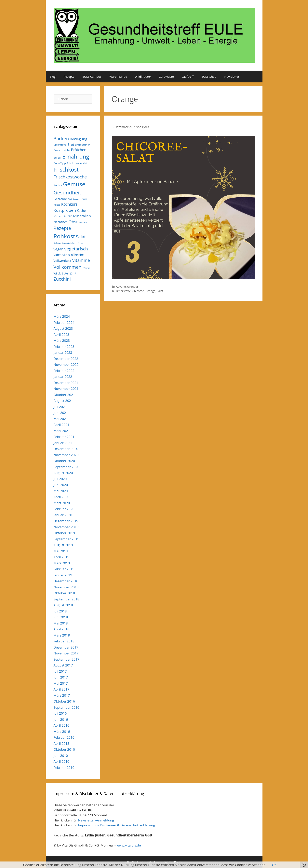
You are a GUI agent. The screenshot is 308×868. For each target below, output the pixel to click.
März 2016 (62, 731)
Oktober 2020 (64, 461)
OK (274, 865)
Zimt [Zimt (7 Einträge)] (73, 273)
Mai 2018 (61, 623)
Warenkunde (118, 77)
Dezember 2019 (66, 521)
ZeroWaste (166, 77)
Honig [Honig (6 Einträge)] (83, 199)
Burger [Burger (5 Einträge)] (58, 158)
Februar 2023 (64, 347)
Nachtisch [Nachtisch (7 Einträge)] (61, 222)
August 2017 (63, 665)
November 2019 (66, 527)
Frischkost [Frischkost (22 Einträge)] (66, 169)
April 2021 (61, 425)
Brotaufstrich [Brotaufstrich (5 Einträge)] (83, 145)
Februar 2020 (64, 509)
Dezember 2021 (66, 383)
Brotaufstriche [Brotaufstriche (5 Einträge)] (62, 150)
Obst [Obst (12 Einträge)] (73, 222)
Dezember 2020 (66, 449)
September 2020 (67, 467)
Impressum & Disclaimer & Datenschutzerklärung (116, 825)
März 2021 (62, 431)
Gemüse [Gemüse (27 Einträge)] (74, 184)
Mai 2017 (61, 683)
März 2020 (62, 503)
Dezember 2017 (66, 647)
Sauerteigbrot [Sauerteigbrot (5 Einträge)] (69, 243)
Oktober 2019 (64, 533)
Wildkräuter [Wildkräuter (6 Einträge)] (61, 273)
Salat (160, 291)
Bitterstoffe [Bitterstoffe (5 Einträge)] (60, 145)
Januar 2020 (63, 515)
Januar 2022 (63, 377)
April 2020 (61, 497)
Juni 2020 (61, 485)
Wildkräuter (143, 77)
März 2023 (62, 340)
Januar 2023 (63, 352)
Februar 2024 (64, 322)
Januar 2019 (63, 575)
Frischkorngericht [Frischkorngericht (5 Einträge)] (77, 163)
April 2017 (61, 689)
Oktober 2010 (64, 749)
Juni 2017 (61, 677)
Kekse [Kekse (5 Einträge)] (57, 205)
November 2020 (66, 455)
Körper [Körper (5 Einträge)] (58, 216)
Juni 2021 (61, 413)
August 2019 (63, 545)
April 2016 (61, 725)
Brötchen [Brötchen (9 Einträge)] (79, 150)
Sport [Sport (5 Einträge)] (81, 243)
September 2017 (67, 659)
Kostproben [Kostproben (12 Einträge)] (65, 210)
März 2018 (62, 635)
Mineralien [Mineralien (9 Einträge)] (82, 216)
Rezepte (69, 77)
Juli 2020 (60, 479)
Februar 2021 (64, 437)
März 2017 (62, 695)
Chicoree (138, 291)
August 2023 (63, 328)
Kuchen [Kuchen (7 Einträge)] (82, 211)
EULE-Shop (209, 77)
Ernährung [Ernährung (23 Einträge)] (76, 156)
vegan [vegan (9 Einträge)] (59, 249)
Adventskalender (127, 287)
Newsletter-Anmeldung (96, 820)
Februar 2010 (64, 768)
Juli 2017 (60, 671)
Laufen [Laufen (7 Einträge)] (67, 216)
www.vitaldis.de (129, 845)
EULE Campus (92, 77)
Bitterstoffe (123, 291)
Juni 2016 (61, 719)
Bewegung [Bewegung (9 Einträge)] (78, 139)
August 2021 (63, 401)
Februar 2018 (64, 641)
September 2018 (67, 599)
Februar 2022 (64, 371)
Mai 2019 (61, 551)
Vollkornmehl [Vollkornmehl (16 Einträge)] (68, 267)
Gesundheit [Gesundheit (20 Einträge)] (67, 192)
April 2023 (61, 335)
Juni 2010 (61, 756)
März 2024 (62, 316)
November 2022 (66, 364)
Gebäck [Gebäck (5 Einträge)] (58, 185)
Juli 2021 (60, 407)
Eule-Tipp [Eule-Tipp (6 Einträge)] (60, 163)
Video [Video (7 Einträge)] (58, 255)
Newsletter (232, 77)
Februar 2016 (64, 737)
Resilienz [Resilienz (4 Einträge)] (83, 222)
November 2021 (66, 389)
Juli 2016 (60, 713)
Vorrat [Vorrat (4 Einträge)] (87, 268)
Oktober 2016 (64, 701)
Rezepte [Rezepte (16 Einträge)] (62, 228)
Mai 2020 (61, 491)
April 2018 (61, 629)
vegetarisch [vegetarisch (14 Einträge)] (76, 249)
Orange (150, 291)
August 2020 (63, 473)
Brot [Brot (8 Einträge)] (71, 144)
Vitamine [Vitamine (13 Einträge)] (81, 260)
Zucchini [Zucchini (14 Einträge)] (62, 279)
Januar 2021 (63, 443)
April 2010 (61, 761)
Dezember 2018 (66, 581)
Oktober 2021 (64, 395)
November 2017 (66, 653)
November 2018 (66, 587)
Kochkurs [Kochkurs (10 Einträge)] (69, 204)
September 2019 (67, 539)
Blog (53, 77)
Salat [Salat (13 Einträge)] (81, 237)
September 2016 (67, 707)
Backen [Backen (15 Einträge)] (61, 139)
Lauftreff (188, 77)
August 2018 (63, 605)
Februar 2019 (64, 569)
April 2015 (61, 743)
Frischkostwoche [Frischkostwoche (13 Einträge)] (70, 177)
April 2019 (61, 557)
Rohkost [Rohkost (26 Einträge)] (64, 236)
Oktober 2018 (64, 593)
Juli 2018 (60, 611)
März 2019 (62, 563)
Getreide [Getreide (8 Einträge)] (60, 199)
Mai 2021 (61, 419)
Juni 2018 (61, 617)
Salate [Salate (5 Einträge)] (57, 243)
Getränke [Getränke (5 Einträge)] (73, 199)
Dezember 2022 (66, 359)
